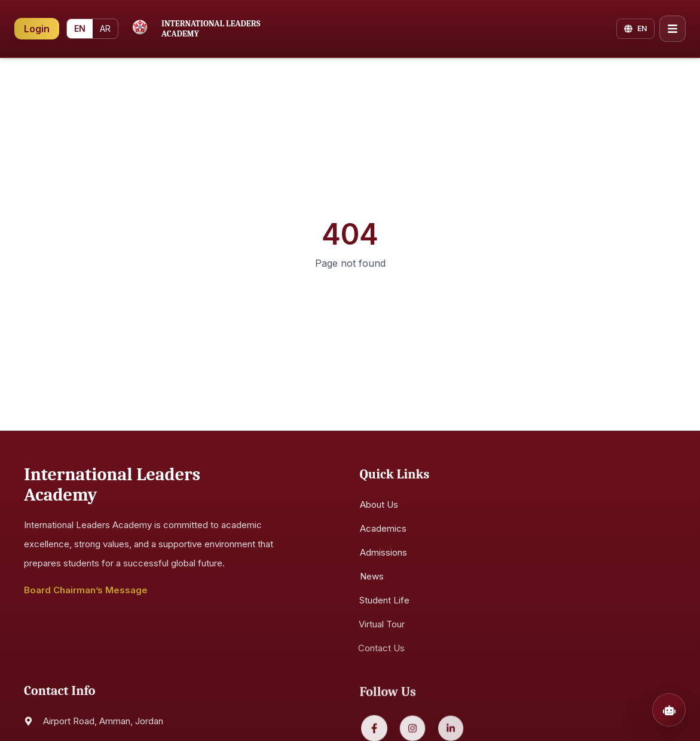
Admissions (383, 553)
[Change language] (635, 28)
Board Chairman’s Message (86, 591)
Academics (383, 529)
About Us (379, 505)
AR (105, 28)
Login (37, 28)
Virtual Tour (379, 625)
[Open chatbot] (669, 710)
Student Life (381, 601)
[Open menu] (673, 28)
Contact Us (378, 649)
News (370, 577)
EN (80, 28)
